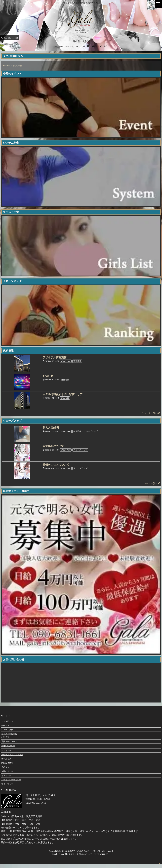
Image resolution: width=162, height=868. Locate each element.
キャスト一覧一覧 (9, 737)
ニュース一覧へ (151, 413)
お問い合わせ (7, 775)
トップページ (7, 725)
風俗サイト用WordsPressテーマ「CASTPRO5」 (89, 858)
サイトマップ (7, 787)
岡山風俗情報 (7, 767)
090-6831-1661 (8, 38)
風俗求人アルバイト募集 (12, 758)
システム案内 (7, 733)
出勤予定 (5, 741)
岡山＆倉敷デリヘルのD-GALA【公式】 (80, 855)
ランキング (6, 754)
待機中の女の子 (8, 749)
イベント (5, 729)
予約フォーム (7, 771)
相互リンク (6, 779)
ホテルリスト (7, 762)
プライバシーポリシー (11, 783)
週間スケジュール (9, 745)
